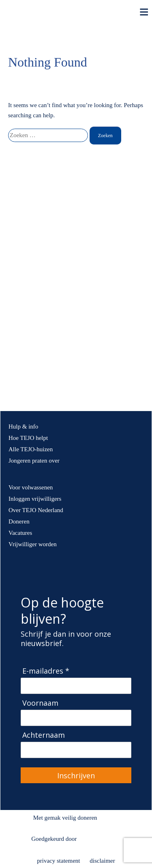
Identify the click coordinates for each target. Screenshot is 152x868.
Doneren (19, 521)
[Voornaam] (76, 718)
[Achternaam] (76, 750)
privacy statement (58, 861)
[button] (9, 284)
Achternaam (44, 735)
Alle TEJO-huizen (31, 449)
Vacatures (20, 533)
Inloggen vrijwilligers (35, 499)
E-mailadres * (46, 671)
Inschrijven (76, 775)
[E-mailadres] (76, 686)
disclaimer (102, 861)
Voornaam (40, 703)
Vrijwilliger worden (33, 544)
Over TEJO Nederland (36, 510)
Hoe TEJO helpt (28, 438)
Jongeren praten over (34, 461)
